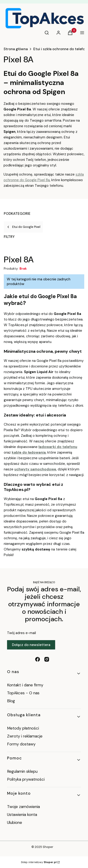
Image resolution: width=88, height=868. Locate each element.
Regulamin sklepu (22, 771)
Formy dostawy (21, 744)
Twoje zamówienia (23, 807)
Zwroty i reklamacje (25, 736)
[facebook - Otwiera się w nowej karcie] (38, 659)
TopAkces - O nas (23, 693)
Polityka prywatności (26, 779)
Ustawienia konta (22, 815)
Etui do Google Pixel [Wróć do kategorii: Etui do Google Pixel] (23, 227)
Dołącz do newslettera (31, 645)
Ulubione (15, 822)
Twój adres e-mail (21, 633)
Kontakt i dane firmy (25, 685)
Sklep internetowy (39, 862)
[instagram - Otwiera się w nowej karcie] (47, 659)
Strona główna (16, 49)
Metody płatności (23, 728)
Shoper (48, 847)
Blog (11, 701)
